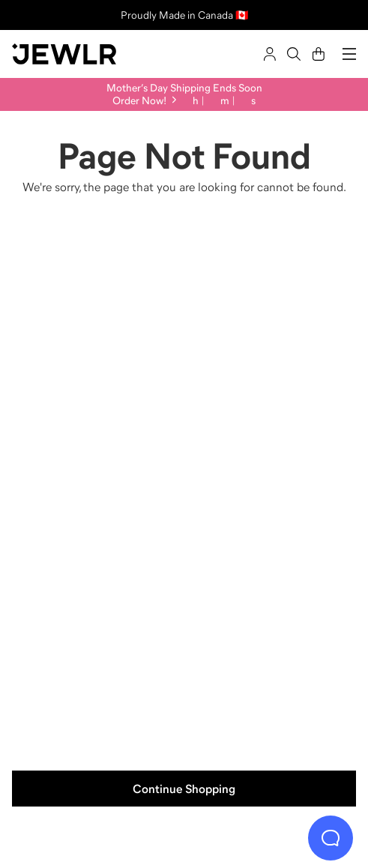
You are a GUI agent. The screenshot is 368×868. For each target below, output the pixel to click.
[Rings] (97, 349)
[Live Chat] (331, 838)
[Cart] (319, 54)
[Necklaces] (272, 349)
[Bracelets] (272, 617)
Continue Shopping (184, 789)
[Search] (294, 54)
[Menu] (349, 54)
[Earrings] (97, 617)
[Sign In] (270, 54)
